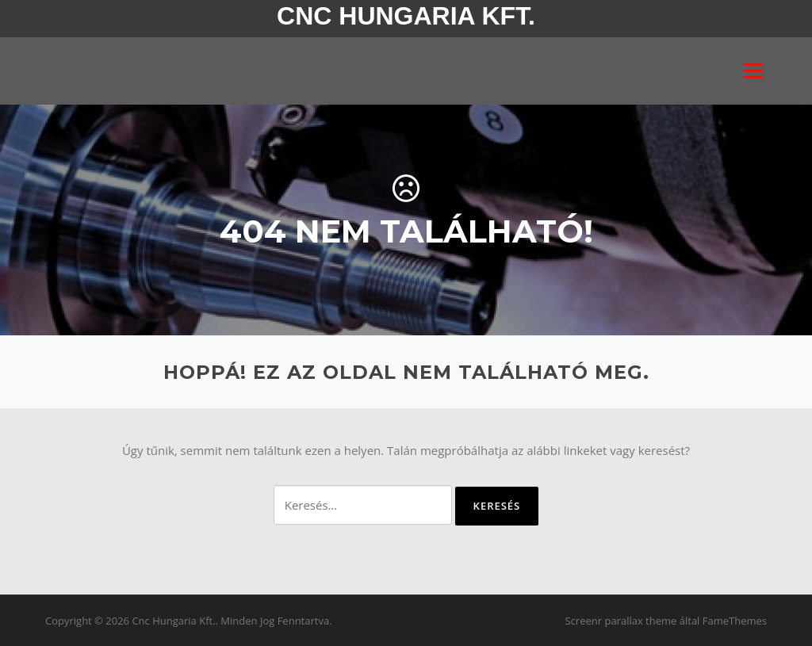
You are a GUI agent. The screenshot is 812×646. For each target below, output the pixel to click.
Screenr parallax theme (621, 621)
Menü (753, 71)
